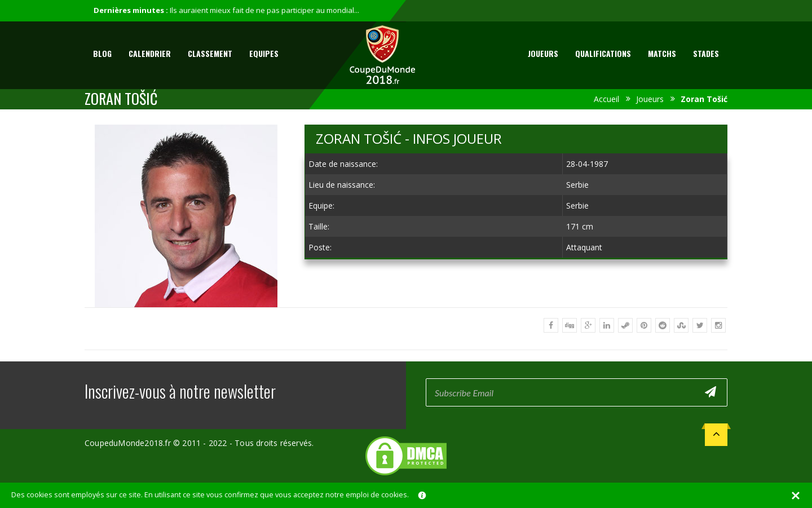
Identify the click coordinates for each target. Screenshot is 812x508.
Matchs (662, 53)
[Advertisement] (516, 352)
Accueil (606, 99)
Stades (706, 53)
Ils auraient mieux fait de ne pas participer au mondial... (264, 10)
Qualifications (603, 53)
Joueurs (543, 53)
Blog (102, 53)
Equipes (264, 53)
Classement (210, 53)
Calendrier (150, 53)
